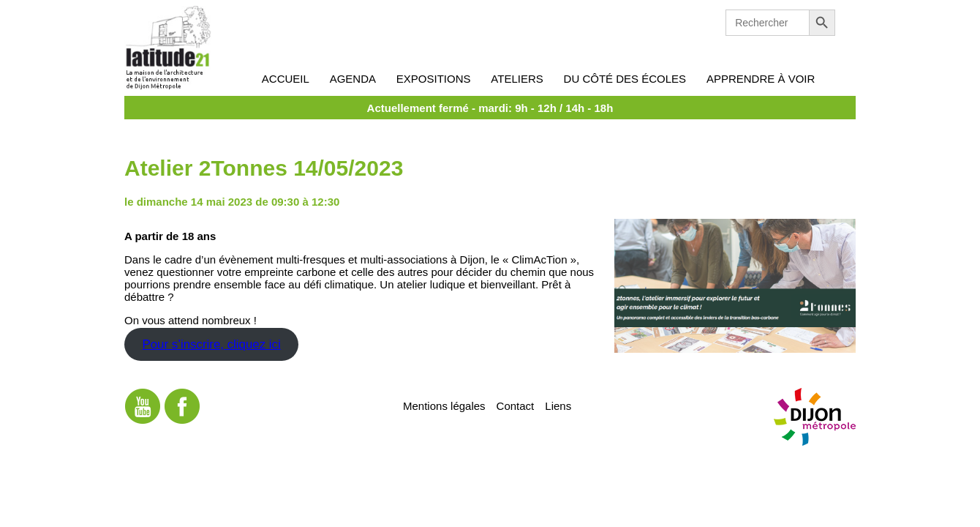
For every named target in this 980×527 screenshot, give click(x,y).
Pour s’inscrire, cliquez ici (211, 344)
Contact (516, 405)
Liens (558, 405)
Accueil (286, 79)
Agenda (353, 79)
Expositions (434, 79)
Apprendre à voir (761, 79)
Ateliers (517, 79)
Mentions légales (444, 405)
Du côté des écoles (625, 79)
